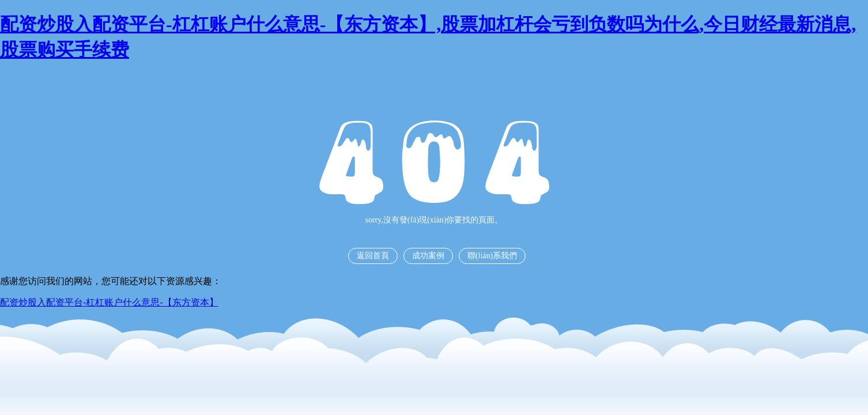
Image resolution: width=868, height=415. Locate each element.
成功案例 (428, 256)
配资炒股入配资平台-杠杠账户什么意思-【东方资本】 (109, 302)
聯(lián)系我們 (492, 256)
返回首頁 (373, 256)
